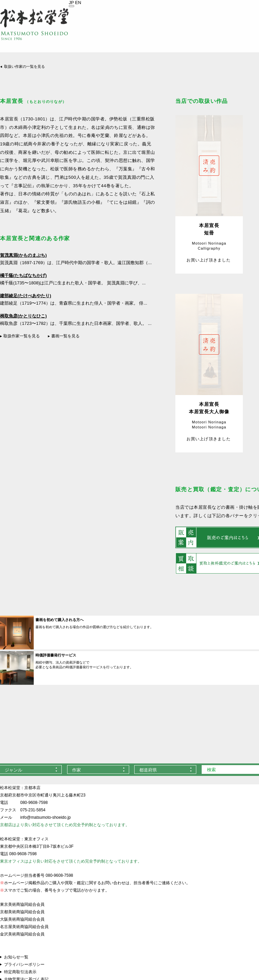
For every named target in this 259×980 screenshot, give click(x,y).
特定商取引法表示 (20, 972)
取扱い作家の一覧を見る (24, 66)
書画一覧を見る (65, 336)
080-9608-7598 (34, 803)
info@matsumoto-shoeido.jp (46, 817)
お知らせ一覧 (16, 957)
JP (71, 3)
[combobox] (98, 769)
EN (78, 3)
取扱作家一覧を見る (22, 336)
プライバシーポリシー (24, 964)
